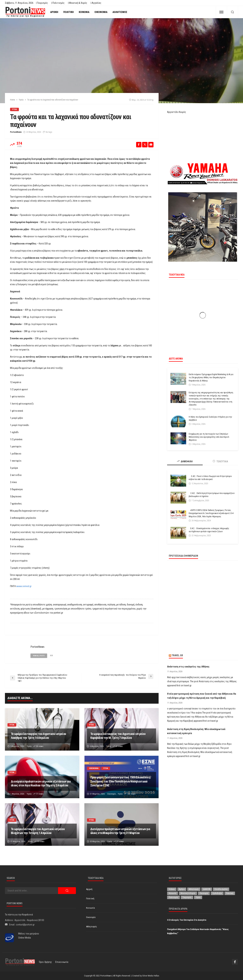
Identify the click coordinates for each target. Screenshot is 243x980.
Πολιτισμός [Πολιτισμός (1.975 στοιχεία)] (173, 897)
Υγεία (14, 109)
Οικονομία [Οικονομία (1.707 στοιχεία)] (204, 893)
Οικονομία (101, 12)
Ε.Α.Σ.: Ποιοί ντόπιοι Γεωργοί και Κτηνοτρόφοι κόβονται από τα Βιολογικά (210, 478)
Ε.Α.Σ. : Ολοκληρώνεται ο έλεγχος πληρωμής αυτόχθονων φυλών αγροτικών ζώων (209, 530)
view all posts (39, 656)
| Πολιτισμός (58, 3)
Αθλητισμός (120, 12)
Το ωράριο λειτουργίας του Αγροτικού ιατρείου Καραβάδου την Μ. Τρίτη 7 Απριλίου (118, 736)
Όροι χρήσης (45, 962)
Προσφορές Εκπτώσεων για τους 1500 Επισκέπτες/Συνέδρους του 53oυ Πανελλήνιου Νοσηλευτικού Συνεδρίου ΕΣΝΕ (121, 781)
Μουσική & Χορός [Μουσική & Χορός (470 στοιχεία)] (188, 893)
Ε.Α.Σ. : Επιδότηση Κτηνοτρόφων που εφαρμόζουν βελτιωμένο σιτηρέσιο (212, 495)
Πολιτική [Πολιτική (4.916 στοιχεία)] (230, 893)
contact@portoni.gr (25, 925)
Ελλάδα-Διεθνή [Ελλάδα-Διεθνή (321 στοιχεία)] (221, 889)
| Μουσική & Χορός (78, 3)
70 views (41, 841)
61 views (119, 746)
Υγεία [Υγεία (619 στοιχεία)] (198, 897)
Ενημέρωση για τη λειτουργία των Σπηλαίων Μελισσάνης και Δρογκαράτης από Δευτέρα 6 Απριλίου (209, 437)
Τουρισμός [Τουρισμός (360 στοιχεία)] (187, 897)
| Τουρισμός (42, 3)
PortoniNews (16, 132)
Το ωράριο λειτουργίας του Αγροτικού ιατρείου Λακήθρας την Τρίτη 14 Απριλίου (38, 736)
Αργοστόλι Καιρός (177, 112)
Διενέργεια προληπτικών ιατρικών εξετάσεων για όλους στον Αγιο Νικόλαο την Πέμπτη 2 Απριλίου (41, 783)
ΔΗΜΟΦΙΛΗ (185, 461)
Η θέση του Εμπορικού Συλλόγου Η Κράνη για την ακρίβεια (210, 418)
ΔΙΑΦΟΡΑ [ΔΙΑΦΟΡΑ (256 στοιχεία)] (207, 889)
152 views (131, 794)
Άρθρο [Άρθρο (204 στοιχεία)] (182, 889)
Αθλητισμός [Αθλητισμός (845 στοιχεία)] (194, 889)
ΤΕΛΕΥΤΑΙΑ (220, 461)
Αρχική (54, 12)
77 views (40, 794)
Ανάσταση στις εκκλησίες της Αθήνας (188, 667)
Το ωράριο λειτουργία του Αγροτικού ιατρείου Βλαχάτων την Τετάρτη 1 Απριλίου (38, 831)
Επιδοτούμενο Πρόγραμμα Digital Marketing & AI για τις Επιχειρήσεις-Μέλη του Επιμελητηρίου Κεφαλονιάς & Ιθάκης (211, 377)
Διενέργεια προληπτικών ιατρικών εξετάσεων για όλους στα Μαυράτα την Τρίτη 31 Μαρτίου (120, 831)
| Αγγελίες (96, 3)
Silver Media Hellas (151, 976)
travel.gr (177, 655)
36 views (40, 746)
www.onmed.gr (24, 586)
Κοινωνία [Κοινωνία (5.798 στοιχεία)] (173, 893)
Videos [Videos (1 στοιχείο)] (172, 889)
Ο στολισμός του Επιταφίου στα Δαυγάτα (187, 920)
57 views (120, 841)
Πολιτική (68, 12)
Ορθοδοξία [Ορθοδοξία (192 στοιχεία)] (217, 893)
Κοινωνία (84, 12)
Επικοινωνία (62, 962)
